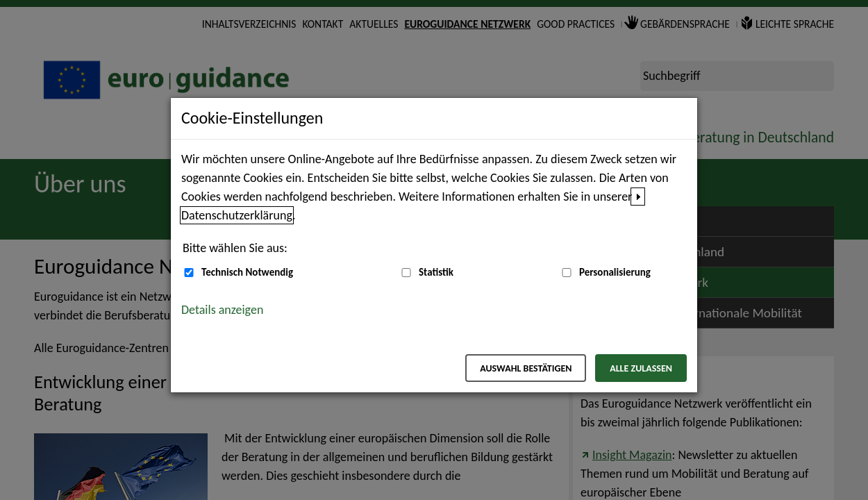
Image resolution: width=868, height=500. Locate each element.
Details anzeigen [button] (222, 310)
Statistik (436, 272)
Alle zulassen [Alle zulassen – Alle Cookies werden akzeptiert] (641, 368)
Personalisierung (615, 272)
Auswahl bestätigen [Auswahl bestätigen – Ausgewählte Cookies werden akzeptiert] (526, 368)
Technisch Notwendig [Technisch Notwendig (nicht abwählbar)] (247, 272)
